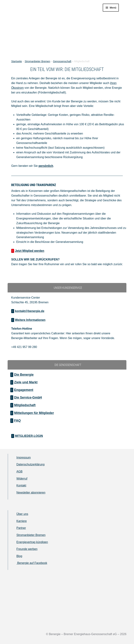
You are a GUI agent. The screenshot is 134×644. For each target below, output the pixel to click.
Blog (19, 556)
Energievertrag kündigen (32, 542)
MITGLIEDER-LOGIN (29, 436)
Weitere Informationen (30, 320)
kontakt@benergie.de (30, 311)
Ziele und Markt (26, 382)
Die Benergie (24, 375)
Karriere (22, 521)
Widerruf (22, 479)
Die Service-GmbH (28, 398)
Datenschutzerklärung (31, 464)
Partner (21, 528)
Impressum (24, 457)
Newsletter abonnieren (31, 493)
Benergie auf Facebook (32, 563)
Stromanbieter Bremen (38, 61)
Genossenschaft (62, 61)
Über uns (22, 514)
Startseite (17, 61)
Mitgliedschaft (25, 405)
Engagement (24, 390)
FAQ (17, 421)
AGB (20, 471)
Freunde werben (27, 549)
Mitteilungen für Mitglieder (34, 413)
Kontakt (21, 485)
